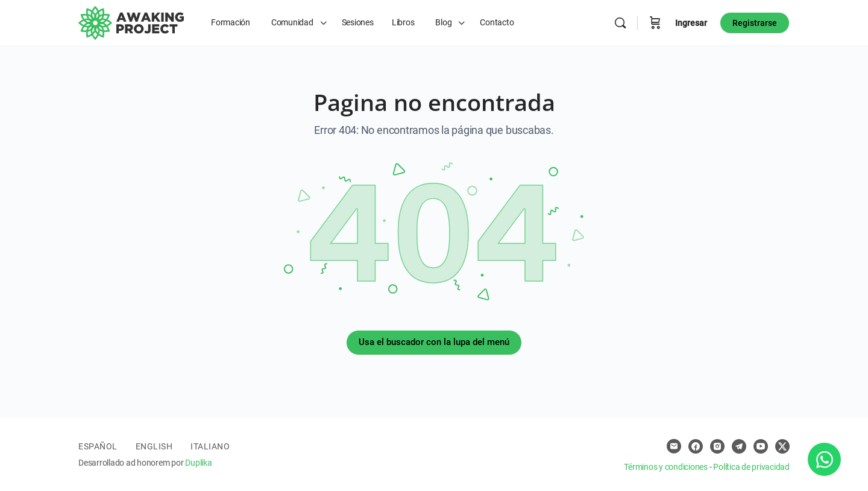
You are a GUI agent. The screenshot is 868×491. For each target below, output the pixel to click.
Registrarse (755, 23)
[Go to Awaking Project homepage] (131, 22)
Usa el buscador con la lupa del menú (434, 342)
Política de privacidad (751, 467)
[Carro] (655, 23)
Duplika (198, 463)
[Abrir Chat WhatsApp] (824, 459)
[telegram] (739, 446)
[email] (674, 446)
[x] (782, 446)
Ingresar (691, 23)
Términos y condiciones (666, 467)
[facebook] (696, 446)
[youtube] (761, 446)
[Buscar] (620, 23)
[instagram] (717, 446)
